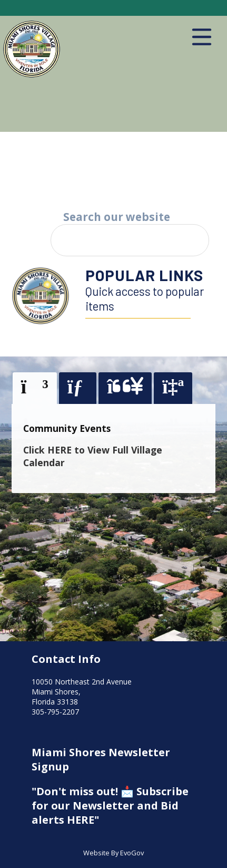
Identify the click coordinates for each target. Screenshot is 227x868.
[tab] (35, 388)
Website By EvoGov (113, 853)
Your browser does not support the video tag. (113, 167)
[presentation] (35, 388)
